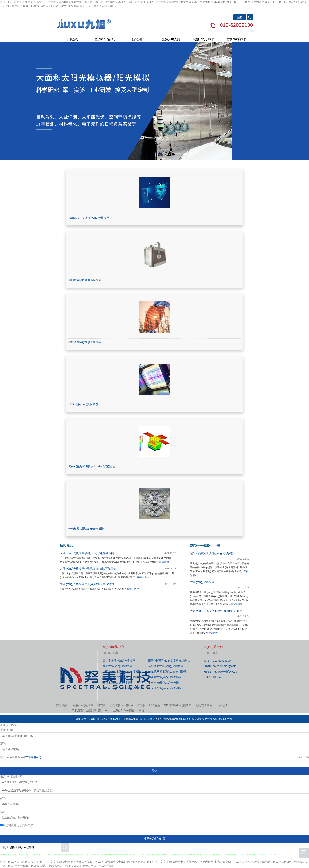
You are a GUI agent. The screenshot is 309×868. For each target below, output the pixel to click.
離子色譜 (154, 705)
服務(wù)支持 (171, 39)
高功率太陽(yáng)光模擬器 (119, 661)
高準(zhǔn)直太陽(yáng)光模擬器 (123, 688)
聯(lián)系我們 (237, 39)
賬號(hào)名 (7, 730)
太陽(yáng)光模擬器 (202, 582)
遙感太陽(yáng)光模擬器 (118, 683)
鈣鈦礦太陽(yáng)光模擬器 (85, 342)
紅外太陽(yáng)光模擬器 (118, 666)
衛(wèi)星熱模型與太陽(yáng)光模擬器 (92, 466)
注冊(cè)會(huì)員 (155, 839)
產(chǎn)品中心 (105, 39)
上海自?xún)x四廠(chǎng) (128, 710)
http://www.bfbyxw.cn (226, 672)
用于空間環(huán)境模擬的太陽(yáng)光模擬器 (177, 661)
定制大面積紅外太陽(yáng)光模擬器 (212, 553)
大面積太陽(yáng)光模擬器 (85, 280)
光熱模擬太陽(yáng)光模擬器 (86, 529)
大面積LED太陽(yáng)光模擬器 (122, 672)
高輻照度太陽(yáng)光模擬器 (166, 666)
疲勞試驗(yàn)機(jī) (121, 705)
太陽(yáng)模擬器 (83, 705)
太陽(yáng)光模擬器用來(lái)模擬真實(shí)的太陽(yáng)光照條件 (99, 584)
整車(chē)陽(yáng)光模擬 (163, 683)
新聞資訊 (138, 39)
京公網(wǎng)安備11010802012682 (142, 719)
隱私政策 (28, 825)
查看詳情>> (165, 562)
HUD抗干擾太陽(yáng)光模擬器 (167, 672)
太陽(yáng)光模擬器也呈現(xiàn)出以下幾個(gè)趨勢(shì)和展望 (99, 569)
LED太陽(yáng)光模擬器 (83, 404)
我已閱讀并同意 (18, 825)
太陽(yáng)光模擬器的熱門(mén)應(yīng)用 (216, 611)
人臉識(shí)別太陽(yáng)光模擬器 (89, 218)
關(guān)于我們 (204, 39)
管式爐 (101, 705)
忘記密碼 (303, 757)
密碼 (3, 743)
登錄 (154, 771)
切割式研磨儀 (204, 705)
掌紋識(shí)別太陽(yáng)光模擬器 (123, 677)
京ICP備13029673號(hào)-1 (105, 719)
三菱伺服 (222, 705)
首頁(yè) (73, 39)
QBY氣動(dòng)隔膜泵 (178, 705)
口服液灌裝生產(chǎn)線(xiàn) (90, 710)
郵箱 (3, 812)
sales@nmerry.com (225, 666)
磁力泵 (141, 705)
